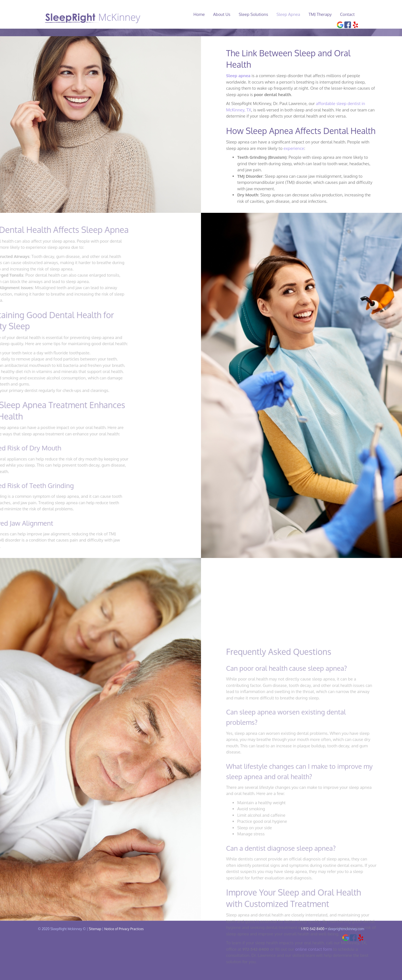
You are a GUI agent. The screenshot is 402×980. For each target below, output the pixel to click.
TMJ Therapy (325, 14)
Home (204, 14)
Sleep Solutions (259, 14)
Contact (353, 14)
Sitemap (95, 965)
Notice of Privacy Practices (124, 965)
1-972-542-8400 (313, 965)
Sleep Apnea (294, 14)
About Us (227, 14)
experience (294, 184)
